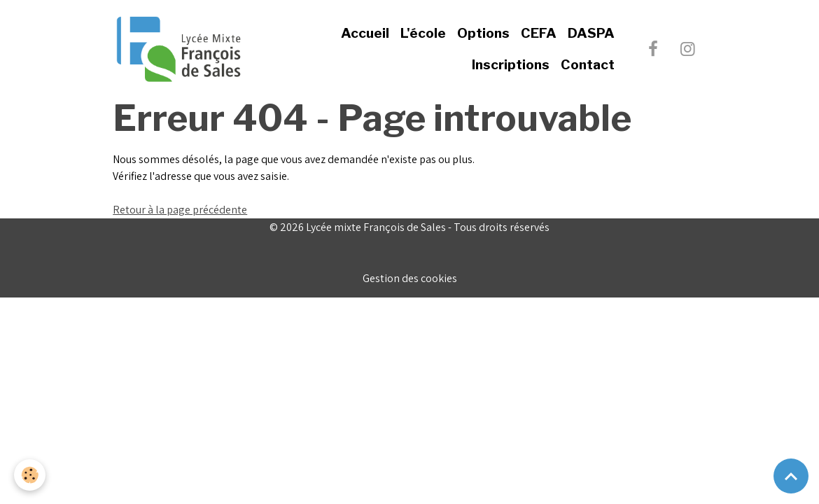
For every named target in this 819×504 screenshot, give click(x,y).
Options (483, 33)
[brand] (178, 49)
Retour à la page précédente (180, 210)
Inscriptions (511, 64)
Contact (588, 64)
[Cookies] (30, 475)
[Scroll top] (791, 476)
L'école (423, 33)
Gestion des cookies (410, 278)
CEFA (539, 33)
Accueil (365, 33)
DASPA (591, 33)
